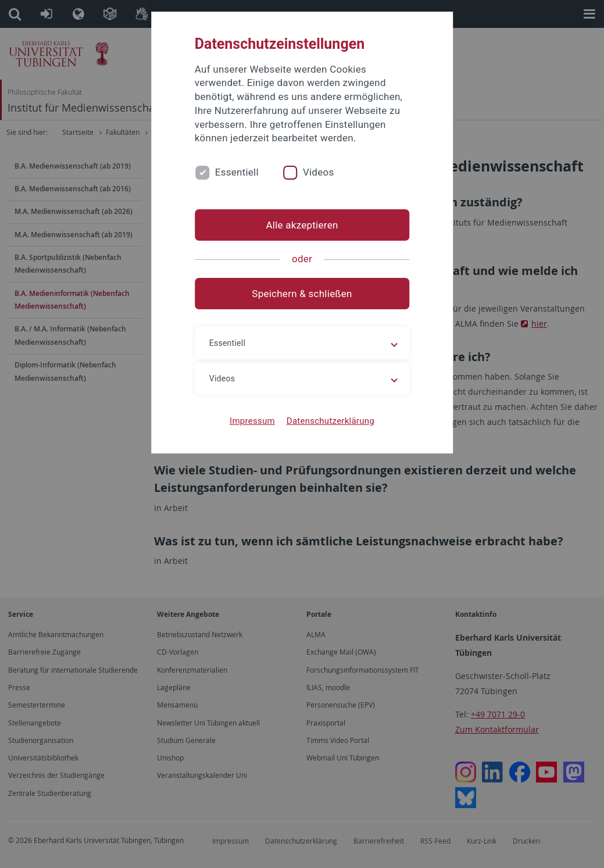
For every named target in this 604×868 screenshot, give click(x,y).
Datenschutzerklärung (330, 421)
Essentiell (237, 172)
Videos (319, 172)
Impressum (252, 421)
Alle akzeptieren (302, 225)
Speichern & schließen (302, 294)
